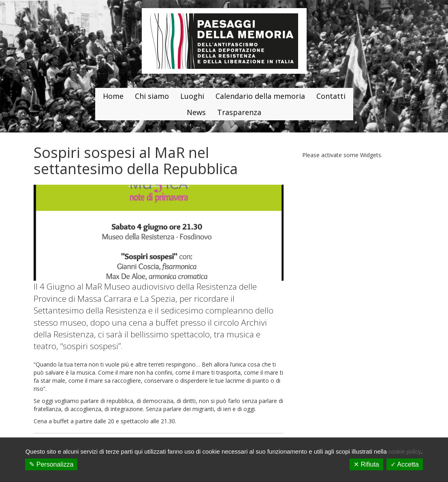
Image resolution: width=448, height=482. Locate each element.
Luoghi (192, 96)
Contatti (331, 96)
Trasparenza (239, 112)
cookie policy (405, 452)
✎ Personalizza (51, 464)
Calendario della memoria (260, 96)
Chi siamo (152, 96)
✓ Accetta (405, 464)
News (196, 112)
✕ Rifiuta (366, 464)
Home (113, 96)
